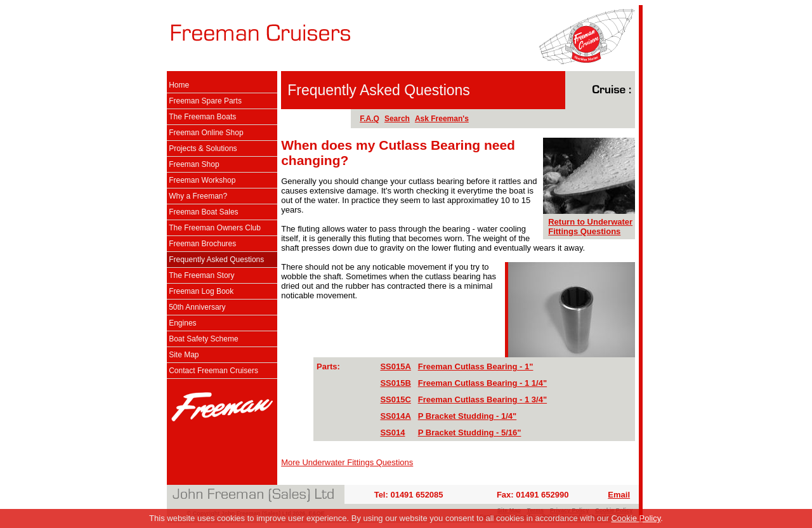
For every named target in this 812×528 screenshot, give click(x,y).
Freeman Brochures (202, 244)
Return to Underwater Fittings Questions (590, 227)
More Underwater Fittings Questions (347, 462)
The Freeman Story (201, 275)
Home (179, 85)
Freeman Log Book (201, 291)
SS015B (395, 383)
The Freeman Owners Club (215, 228)
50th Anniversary (197, 307)
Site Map (184, 355)
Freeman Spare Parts (205, 101)
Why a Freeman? (198, 196)
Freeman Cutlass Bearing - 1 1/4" (482, 383)
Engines (182, 323)
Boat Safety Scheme (203, 339)
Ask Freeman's (442, 119)
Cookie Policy (636, 518)
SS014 (392, 432)
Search (397, 119)
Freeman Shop (194, 164)
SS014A (395, 416)
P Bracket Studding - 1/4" (467, 416)
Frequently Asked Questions (216, 260)
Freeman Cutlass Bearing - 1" (476, 366)
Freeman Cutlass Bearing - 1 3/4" (482, 399)
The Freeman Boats (202, 117)
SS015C (395, 399)
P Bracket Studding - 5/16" (470, 432)
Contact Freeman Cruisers (213, 371)
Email (619, 495)
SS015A (395, 366)
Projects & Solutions (203, 148)
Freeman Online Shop (206, 133)
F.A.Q (370, 119)
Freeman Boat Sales (203, 212)
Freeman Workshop (202, 180)
